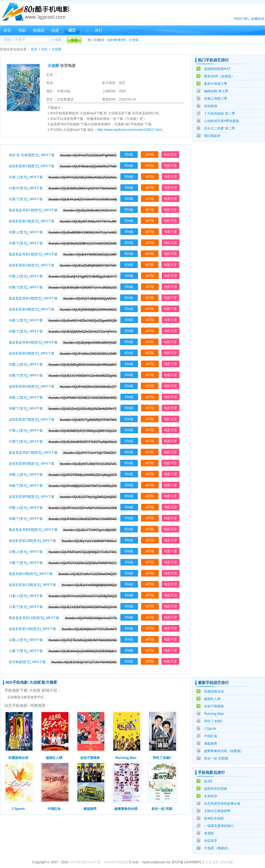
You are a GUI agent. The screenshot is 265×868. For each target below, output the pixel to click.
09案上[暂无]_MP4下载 (26, 508)
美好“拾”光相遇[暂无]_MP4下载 (32, 155)
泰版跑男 (211, 743)
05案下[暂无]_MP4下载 (26, 375)
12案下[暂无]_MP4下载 (26, 651)
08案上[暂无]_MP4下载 (26, 475)
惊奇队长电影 (214, 818)
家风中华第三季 (216, 84)
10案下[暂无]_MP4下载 (26, 563)
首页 (7, 30)
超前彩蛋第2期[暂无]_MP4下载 (32, 221)
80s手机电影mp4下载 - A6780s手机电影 (99, 862)
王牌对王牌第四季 (217, 811)
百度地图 (212, 862)
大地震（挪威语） (217, 848)
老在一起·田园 (162, 809)
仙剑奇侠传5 (117, 40)
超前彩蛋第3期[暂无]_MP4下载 (32, 265)
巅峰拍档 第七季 (216, 91)
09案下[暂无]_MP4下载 (26, 519)
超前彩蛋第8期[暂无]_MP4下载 (32, 464)
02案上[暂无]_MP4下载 (26, 232)
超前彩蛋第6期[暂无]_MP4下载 (32, 386)
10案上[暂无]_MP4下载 (26, 552)
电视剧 (39, 30)
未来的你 (211, 796)
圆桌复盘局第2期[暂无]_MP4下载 (33, 254)
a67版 (150, 155)
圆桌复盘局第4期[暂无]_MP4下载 (33, 342)
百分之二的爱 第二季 (219, 128)
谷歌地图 (226, 862)
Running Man (214, 714)
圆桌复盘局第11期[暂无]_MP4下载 (34, 618)
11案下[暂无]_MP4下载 (26, 607)
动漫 (55, 30)
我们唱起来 (212, 136)
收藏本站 (258, 19)
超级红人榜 (212, 699)
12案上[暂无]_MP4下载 (26, 640)
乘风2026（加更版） (219, 76)
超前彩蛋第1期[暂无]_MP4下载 (32, 166)
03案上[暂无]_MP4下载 (26, 276)
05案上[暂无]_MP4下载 (26, 364)
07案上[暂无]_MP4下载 (26, 431)
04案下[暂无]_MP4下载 (26, 331)
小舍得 (134, 40)
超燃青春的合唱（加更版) (223, 751)
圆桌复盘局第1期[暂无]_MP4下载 (33, 210)
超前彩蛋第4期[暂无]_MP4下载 (32, 309)
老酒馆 (209, 833)
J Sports (210, 729)
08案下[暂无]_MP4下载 (26, 486)
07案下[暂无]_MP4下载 (26, 442)
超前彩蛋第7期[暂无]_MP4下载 (32, 420)
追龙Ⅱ (208, 781)
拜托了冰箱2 (213, 721)
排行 (99, 30)
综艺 (72, 30)
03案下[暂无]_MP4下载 (26, 287)
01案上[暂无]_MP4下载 (26, 177)
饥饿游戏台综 (214, 691)
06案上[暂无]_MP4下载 (26, 398)
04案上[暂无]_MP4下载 (26, 320)
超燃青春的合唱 (126, 809)
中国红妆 (211, 736)
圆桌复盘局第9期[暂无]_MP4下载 (33, 530)
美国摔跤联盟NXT (217, 69)
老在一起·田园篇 (216, 758)
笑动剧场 (211, 106)
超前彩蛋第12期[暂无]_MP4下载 (32, 629)
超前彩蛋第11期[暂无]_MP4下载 (32, 585)
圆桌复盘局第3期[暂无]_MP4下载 (33, 298)
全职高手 (211, 841)
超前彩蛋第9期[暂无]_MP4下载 (32, 497)
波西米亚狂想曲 (216, 789)
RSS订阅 (241, 19)
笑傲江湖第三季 (216, 99)
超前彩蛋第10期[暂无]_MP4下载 (32, 541)
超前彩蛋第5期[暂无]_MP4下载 (32, 353)
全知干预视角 (214, 706)
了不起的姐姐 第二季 (219, 113)
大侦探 (57, 49)
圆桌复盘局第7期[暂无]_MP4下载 (33, 453)
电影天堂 (170, 155)
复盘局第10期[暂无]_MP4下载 (31, 574)
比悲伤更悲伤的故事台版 (222, 804)
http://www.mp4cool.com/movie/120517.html (130, 130)
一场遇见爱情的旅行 (219, 826)
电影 (22, 30)
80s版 (129, 155)
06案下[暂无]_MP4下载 (26, 409)
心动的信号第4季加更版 (222, 121)
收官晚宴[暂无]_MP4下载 (27, 662)
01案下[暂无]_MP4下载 (26, 199)
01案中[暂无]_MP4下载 (26, 188)
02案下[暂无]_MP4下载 (26, 243)
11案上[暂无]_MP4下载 (26, 596)
